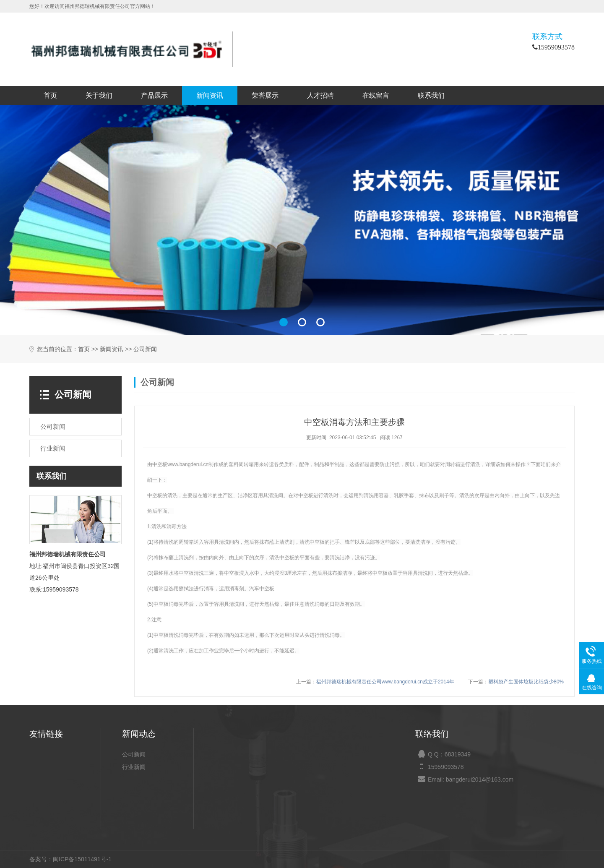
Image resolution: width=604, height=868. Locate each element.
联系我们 (431, 95)
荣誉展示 (265, 95)
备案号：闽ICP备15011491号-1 (70, 859)
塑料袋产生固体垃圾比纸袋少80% (526, 682)
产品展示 (154, 95)
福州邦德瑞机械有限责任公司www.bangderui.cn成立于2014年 (385, 682)
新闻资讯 (210, 95)
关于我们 (99, 95)
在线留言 (376, 95)
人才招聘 (320, 95)
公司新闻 (145, 349)
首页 (50, 95)
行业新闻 (134, 767)
